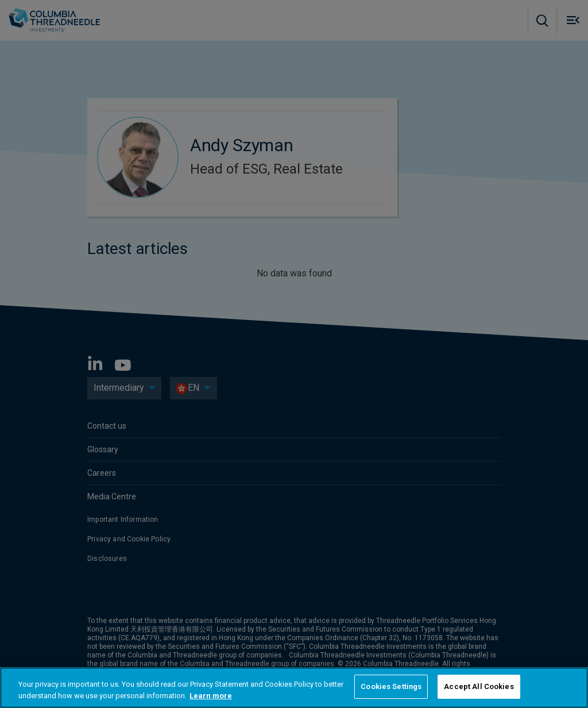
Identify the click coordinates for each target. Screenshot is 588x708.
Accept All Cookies (479, 686)
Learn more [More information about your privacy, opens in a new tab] (211, 696)
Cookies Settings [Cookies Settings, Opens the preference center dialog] (391, 686)
